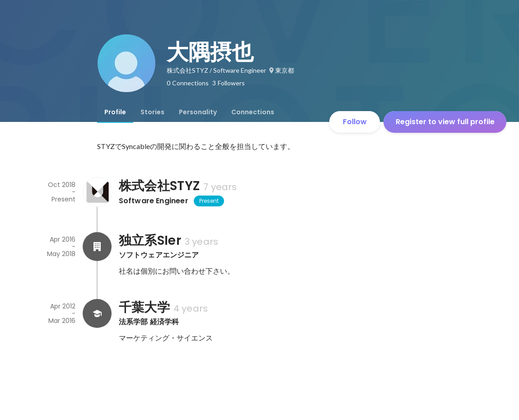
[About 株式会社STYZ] (97, 192)
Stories (152, 112)
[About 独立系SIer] (97, 247)
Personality (198, 112)
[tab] (115, 112)
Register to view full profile (445, 122)
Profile (115, 112)
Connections (253, 112)
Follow (355, 122)
